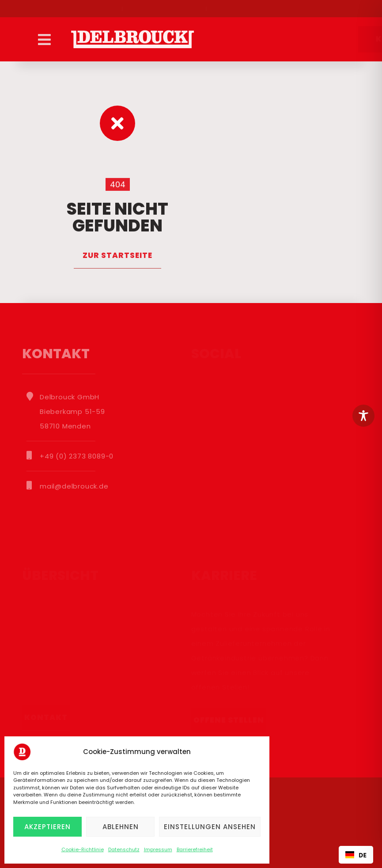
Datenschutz (124, 849)
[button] (44, 39)
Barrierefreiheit (195, 849)
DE (356, 855)
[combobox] (356, 855)
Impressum (158, 849)
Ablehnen (121, 827)
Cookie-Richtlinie (83, 849)
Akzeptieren (47, 827)
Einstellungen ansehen (210, 827)
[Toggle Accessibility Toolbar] (363, 416)
